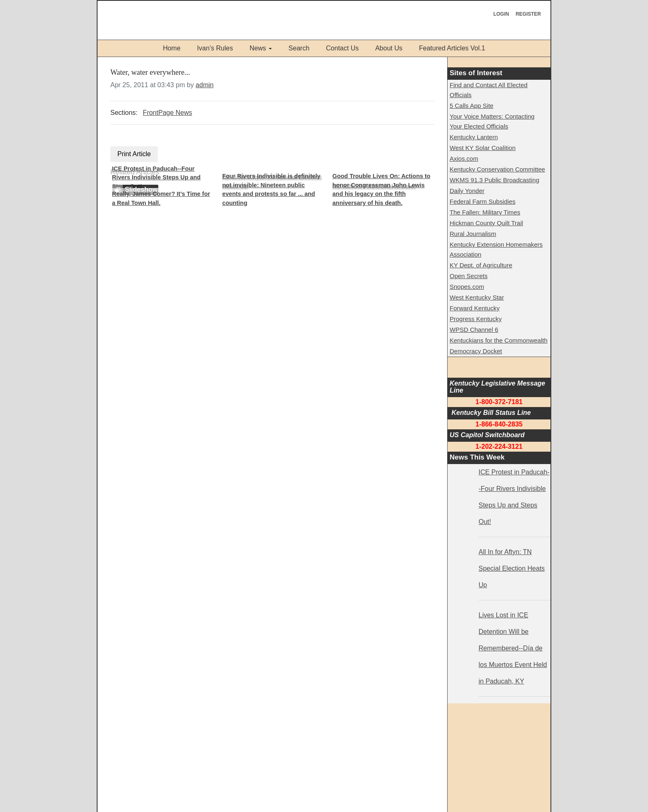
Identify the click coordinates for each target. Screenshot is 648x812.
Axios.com (464, 158)
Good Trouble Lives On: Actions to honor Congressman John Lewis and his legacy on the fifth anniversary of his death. (381, 189)
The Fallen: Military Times (485, 212)
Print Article (134, 154)
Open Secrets (469, 276)
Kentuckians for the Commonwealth (499, 340)
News (258, 48)
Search (299, 48)
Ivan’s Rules (215, 48)
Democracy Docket (476, 351)
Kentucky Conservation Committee (497, 169)
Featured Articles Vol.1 (452, 48)
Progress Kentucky (476, 319)
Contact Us (342, 48)
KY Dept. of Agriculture (481, 265)
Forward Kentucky (475, 308)
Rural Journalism (473, 234)
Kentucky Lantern (474, 137)
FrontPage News (168, 113)
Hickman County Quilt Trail (486, 223)
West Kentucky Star (477, 297)
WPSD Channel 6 (474, 330)
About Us (389, 48)
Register (528, 14)
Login (501, 14)
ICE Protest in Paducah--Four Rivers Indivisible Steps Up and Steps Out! (156, 177)
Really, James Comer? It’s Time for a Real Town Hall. (161, 198)
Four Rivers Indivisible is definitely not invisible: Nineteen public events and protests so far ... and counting (272, 189)
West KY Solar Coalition (483, 148)
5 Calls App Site (472, 106)
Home (172, 48)
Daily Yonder (467, 191)
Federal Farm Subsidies (482, 201)
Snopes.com (467, 287)
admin (205, 85)
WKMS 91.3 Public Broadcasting (494, 180)
